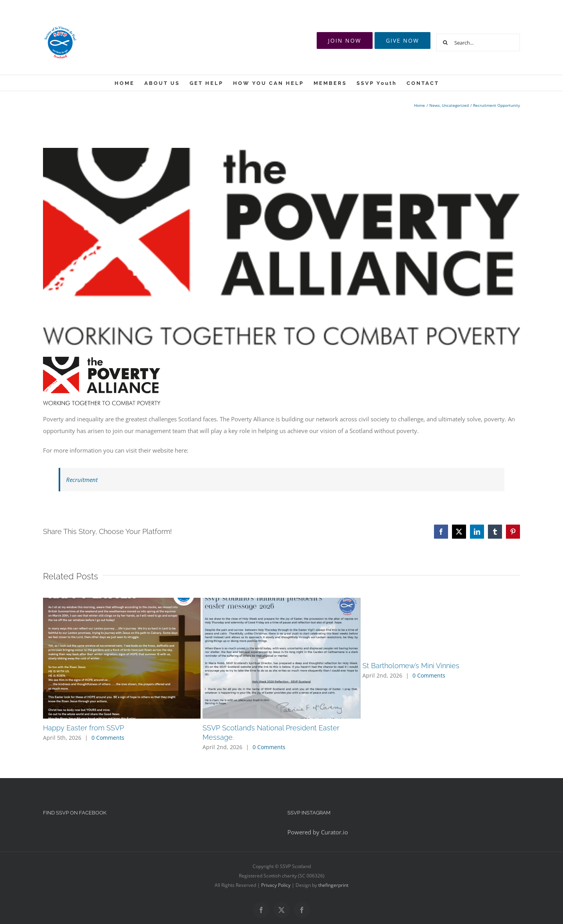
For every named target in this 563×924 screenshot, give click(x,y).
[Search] (445, 42)
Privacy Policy (276, 885)
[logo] (281, 246)
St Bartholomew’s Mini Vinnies (411, 666)
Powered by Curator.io (318, 832)
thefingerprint (333, 885)
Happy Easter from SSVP (83, 728)
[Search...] (478, 42)
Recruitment (82, 480)
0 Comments (108, 738)
